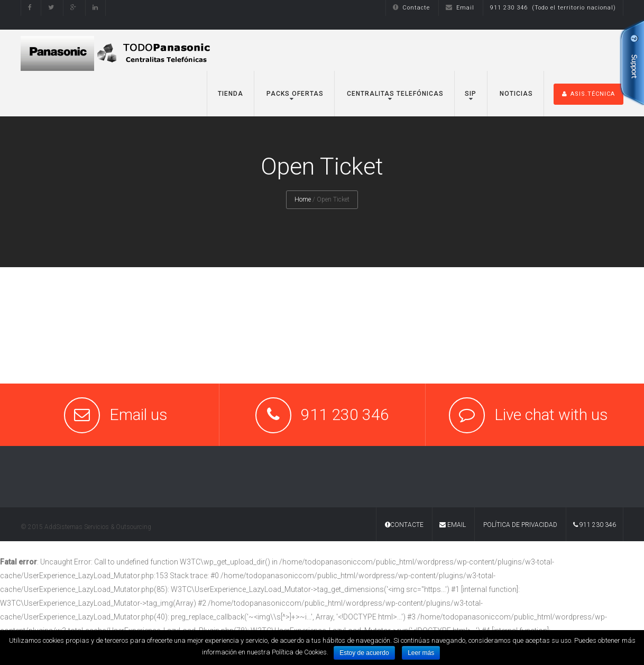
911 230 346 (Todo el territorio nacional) (553, 8)
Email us (139, 415)
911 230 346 (595, 525)
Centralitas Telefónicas (394, 94)
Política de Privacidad (520, 525)
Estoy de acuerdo (364, 653)
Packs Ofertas (294, 94)
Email (460, 8)
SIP (471, 94)
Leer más (421, 653)
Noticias (515, 94)
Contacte (411, 8)
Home (303, 199)
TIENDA (231, 94)
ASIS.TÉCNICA (588, 94)
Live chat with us (551, 415)
